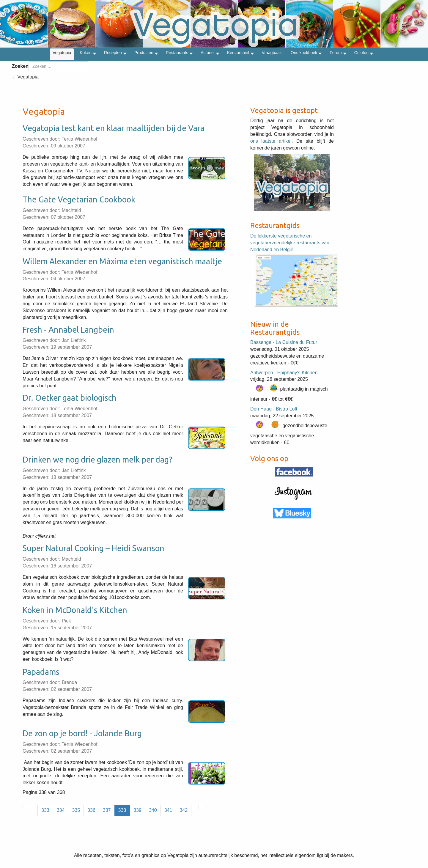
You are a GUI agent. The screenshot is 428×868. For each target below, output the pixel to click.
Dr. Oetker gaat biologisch (70, 398)
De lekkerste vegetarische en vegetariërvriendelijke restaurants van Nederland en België (290, 243)
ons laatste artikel (271, 141)
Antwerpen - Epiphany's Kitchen (284, 373)
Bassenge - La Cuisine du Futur (284, 342)
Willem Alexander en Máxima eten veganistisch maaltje (122, 261)
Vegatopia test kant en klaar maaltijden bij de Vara (114, 128)
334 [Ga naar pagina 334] (61, 810)
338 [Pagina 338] (122, 810)
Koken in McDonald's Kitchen (75, 610)
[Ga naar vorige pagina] (34, 807)
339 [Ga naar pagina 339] (137, 810)
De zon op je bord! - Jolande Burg (82, 733)
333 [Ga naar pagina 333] (45, 810)
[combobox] (58, 66)
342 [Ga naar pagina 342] (184, 810)
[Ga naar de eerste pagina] (26, 807)
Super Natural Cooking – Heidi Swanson (93, 548)
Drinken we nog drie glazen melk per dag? (97, 460)
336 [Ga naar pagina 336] (91, 810)
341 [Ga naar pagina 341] (168, 810)
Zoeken (20, 66)
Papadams (41, 672)
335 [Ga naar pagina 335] (76, 810)
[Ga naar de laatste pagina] (202, 807)
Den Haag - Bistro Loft (274, 409)
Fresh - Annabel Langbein (68, 330)
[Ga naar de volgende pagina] (195, 807)
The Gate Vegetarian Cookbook (79, 199)
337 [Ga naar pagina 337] (107, 810)
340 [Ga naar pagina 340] (153, 810)
